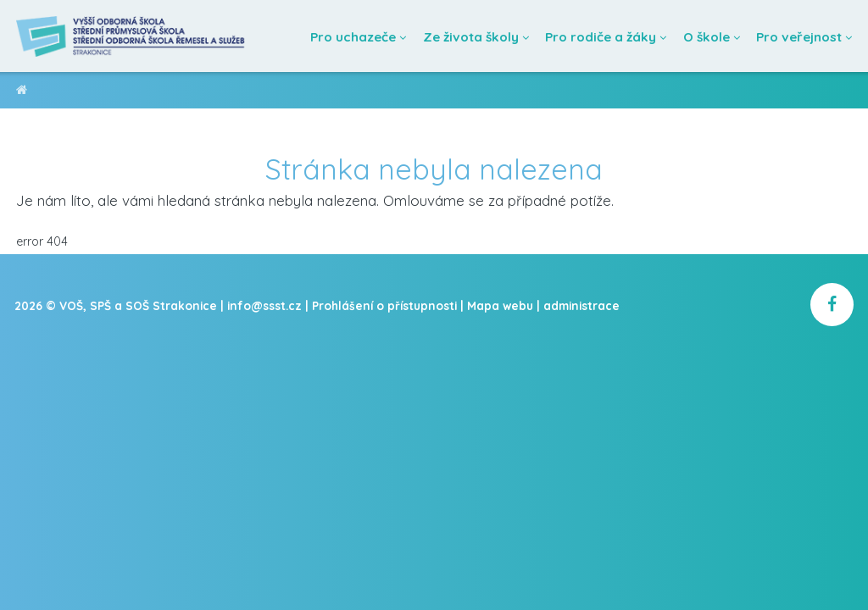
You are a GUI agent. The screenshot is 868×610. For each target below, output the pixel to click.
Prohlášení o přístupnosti (384, 305)
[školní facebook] (832, 305)
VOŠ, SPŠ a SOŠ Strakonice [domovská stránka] (22, 93)
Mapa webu (500, 305)
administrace (581, 305)
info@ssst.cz (264, 305)
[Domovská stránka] (131, 36)
